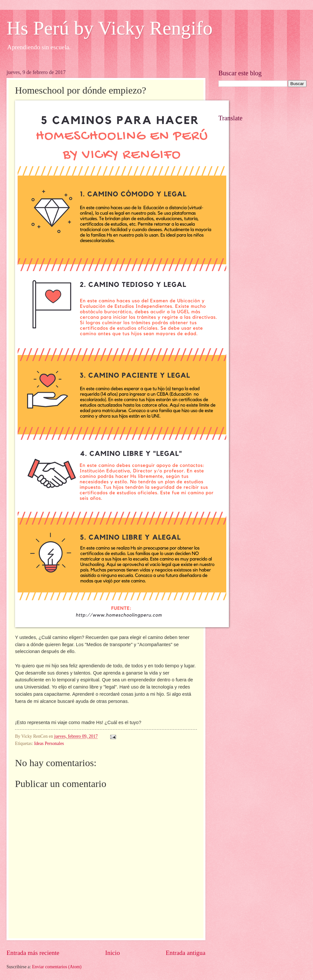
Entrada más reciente (33, 953)
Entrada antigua (186, 953)
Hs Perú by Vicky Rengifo (110, 28)
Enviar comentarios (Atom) (57, 967)
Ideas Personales (49, 743)
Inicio (113, 953)
